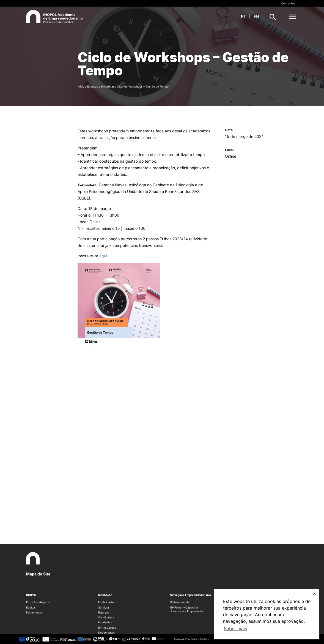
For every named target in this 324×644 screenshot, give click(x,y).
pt (243, 16)
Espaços (104, 612)
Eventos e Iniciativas (101, 86)
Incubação (105, 595)
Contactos (288, 3)
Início (81, 86)
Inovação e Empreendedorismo (191, 595)
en (256, 16)
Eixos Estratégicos (38, 602)
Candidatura (106, 617)
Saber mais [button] (235, 629)
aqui (103, 256)
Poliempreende (180, 602)
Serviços (104, 607)
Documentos (34, 612)
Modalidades (106, 602)
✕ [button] (314, 594)
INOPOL (31, 595)
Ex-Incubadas (107, 627)
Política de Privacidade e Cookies (191, 639)
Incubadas (105, 622)
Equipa (31, 607)
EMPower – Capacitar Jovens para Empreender (187, 609)
